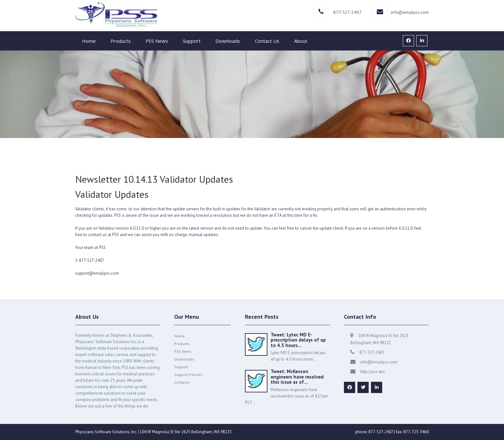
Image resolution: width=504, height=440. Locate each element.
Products (121, 41)
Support (192, 41)
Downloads (228, 41)
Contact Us (267, 41)
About (301, 41)
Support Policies (189, 375)
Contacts (182, 382)
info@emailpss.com (410, 12)
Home (89, 41)
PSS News (157, 41)
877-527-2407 (347, 12)
